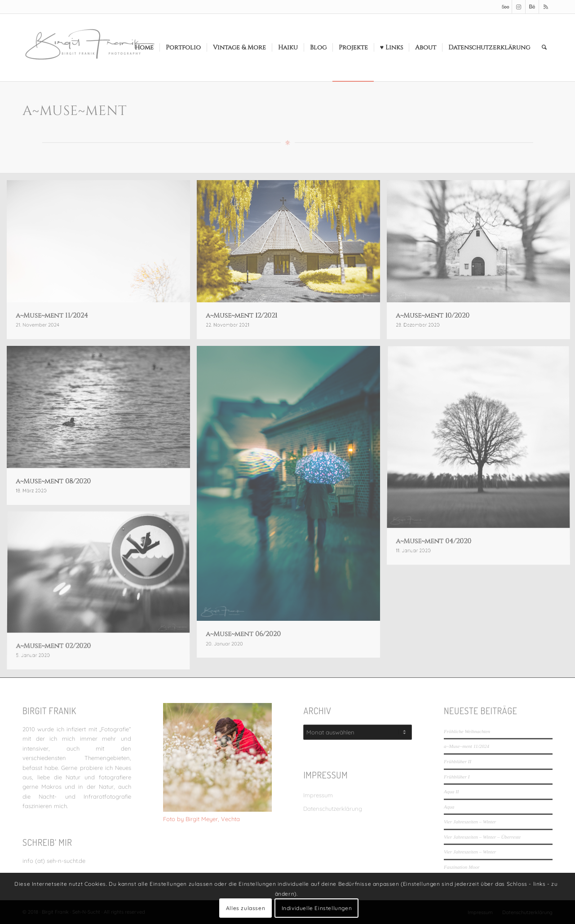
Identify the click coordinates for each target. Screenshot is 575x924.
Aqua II (451, 791)
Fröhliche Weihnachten (467, 731)
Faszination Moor (462, 867)
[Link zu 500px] (505, 7)
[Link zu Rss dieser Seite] (546, 7)
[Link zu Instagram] (519, 7)
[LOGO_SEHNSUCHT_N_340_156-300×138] (90, 48)
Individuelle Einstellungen (317, 908)
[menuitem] (144, 48)
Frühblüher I (457, 777)
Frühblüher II (458, 761)
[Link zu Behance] (532, 7)
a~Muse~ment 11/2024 (467, 746)
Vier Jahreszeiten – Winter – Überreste (482, 837)
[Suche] (544, 48)
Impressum (318, 795)
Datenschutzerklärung (333, 809)
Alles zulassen (245, 908)
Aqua (449, 807)
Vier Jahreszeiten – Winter (470, 822)
